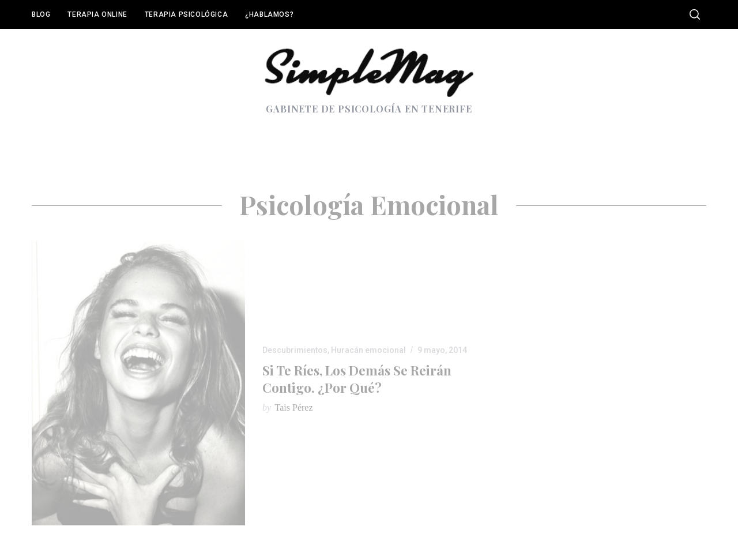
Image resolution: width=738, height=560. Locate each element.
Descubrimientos (295, 350)
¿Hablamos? (269, 14)
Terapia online (97, 14)
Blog (41, 14)
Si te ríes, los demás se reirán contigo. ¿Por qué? (357, 379)
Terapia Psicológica (186, 14)
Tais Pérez (294, 407)
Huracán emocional (368, 350)
